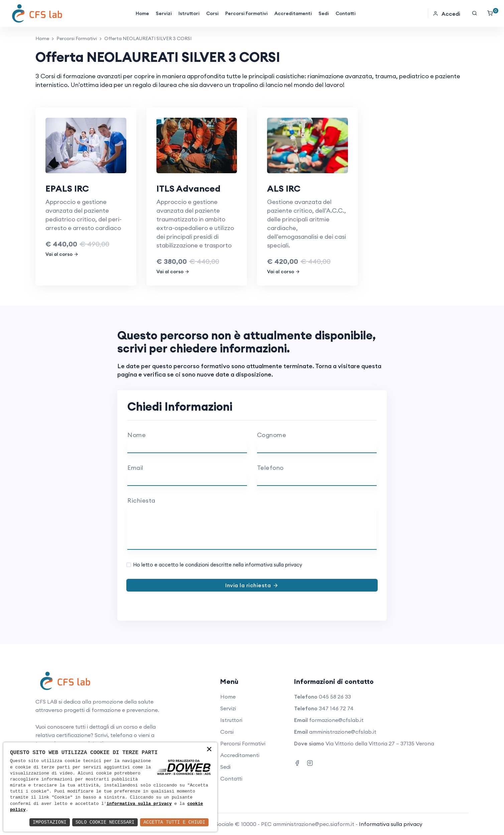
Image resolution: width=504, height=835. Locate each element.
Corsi (212, 13)
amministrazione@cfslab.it (343, 732)
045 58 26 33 (335, 697)
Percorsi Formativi (246, 13)
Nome (137, 435)
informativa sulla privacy (139, 804)
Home (142, 13)
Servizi (164, 13)
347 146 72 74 (336, 708)
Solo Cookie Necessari (105, 822)
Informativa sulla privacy (391, 824)
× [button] (209, 750)
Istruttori (189, 13)
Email (135, 468)
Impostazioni (50, 822)
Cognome (272, 435)
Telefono (270, 468)
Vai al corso (62, 254)
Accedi (447, 14)
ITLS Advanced (188, 188)
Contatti (346, 13)
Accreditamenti (293, 13)
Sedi (324, 13)
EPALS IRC (67, 188)
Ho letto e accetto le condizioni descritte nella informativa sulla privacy (218, 565)
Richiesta (141, 500)
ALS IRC (284, 188)
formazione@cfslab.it (336, 720)
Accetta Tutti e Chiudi (174, 822)
